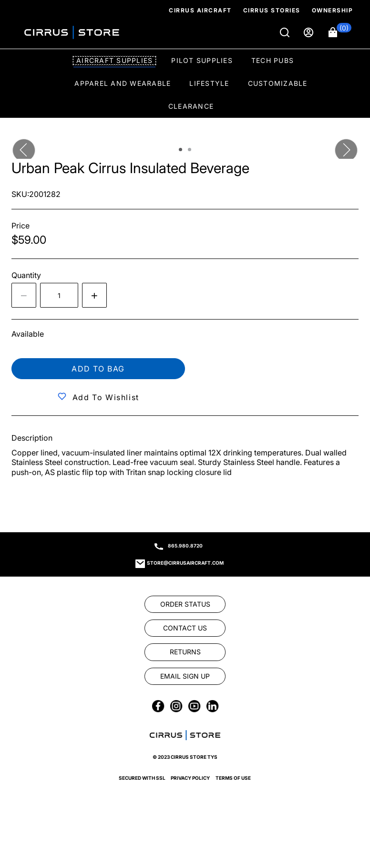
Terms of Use (233, 778)
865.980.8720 (185, 546)
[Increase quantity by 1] (94, 295)
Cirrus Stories (272, 10)
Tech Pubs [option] (272, 60)
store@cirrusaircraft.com (185, 563)
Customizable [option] (278, 83)
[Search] (286, 32)
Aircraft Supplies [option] (114, 60)
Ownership (333, 10)
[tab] (180, 150)
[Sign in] (309, 32)
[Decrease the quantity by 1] (24, 295)
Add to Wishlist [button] (106, 397)
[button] (340, 32)
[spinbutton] (59, 295)
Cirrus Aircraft (200, 10)
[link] (185, 604)
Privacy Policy (190, 778)
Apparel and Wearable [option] (123, 83)
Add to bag (98, 369)
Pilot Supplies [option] (202, 60)
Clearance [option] (191, 106)
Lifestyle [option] (209, 83)
